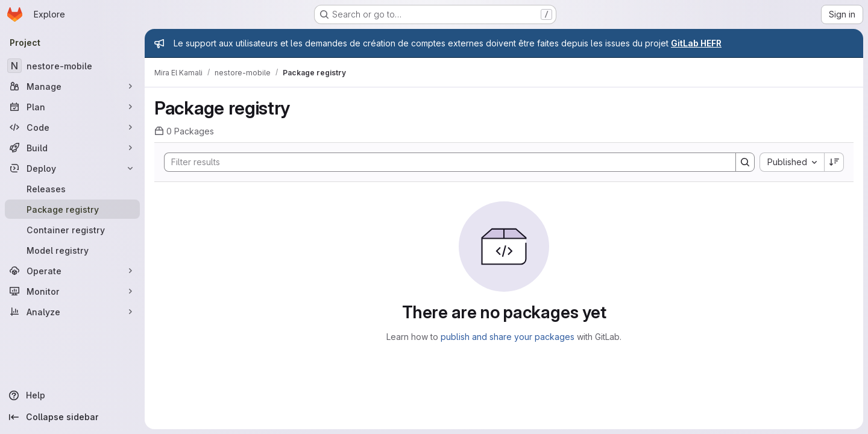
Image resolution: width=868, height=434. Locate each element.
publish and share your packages (508, 337)
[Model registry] (72, 250)
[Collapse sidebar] (72, 417)
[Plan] (72, 107)
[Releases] (72, 189)
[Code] (72, 127)
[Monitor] (72, 291)
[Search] (444, 162)
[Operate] (72, 271)
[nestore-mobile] (72, 66)
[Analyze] (72, 312)
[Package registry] (72, 209)
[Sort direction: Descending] (834, 162)
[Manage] (72, 86)
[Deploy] (72, 168)
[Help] (72, 395)
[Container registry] (72, 230)
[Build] (72, 148)
